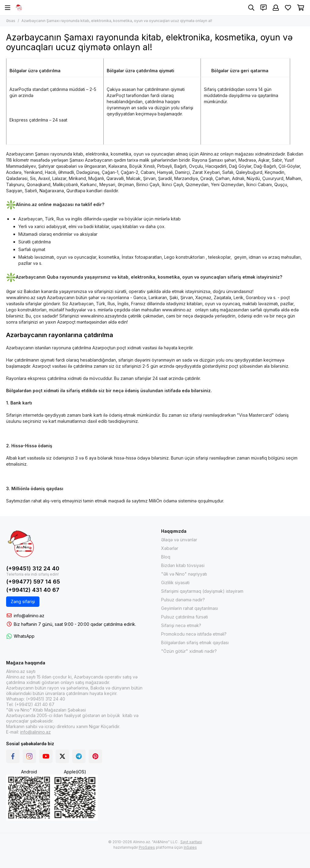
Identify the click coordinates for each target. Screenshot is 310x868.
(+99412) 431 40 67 (33, 590)
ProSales (147, 847)
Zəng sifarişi (23, 601)
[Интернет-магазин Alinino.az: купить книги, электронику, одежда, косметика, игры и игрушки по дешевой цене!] (19, 8)
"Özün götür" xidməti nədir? (189, 651)
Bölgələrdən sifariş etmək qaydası (195, 643)
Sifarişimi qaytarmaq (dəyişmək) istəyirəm (202, 591)
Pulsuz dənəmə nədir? (183, 600)
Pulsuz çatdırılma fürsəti (185, 617)
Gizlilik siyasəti (175, 582)
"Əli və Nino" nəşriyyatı (184, 574)
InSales (190, 847)
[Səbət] (301, 8)
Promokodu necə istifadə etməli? (194, 634)
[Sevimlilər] (288, 8)
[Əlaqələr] (264, 8)
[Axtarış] (251, 8)
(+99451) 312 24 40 (33, 568)
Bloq (166, 557)
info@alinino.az (29, 616)
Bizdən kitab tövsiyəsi (183, 565)
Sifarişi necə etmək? (181, 625)
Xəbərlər (170, 548)
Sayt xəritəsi (191, 842)
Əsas (11, 21)
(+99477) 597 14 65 (33, 582)
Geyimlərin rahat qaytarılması (190, 608)
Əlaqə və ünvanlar (179, 540)
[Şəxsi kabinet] (276, 8)
